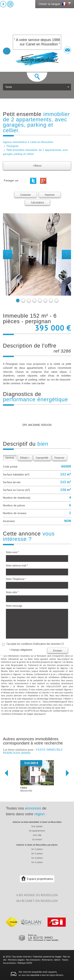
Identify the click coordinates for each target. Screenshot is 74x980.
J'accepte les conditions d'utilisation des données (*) (35, 644)
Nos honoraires (33, 960)
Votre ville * (12, 592)
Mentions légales (16, 960)
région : (41, 814)
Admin (57, 960)
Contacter (26, 195)
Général (10, 458)
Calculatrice (37, 202)
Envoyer (58, 650)
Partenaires (47, 960)
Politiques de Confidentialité (53, 711)
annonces (33, 808)
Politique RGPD (25, 963)
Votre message (14, 606)
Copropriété (42, 458)
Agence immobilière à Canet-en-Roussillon (28, 142)
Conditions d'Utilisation (12, 714)
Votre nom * (12, 552)
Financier (59, 458)
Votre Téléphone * (16, 579)
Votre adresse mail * (17, 566)
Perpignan (13, 146)
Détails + (25, 458)
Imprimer (50, 195)
